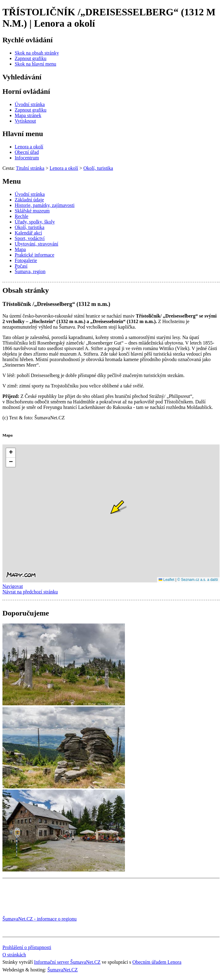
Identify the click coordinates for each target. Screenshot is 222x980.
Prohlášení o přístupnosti (27, 947)
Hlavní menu (23, 134)
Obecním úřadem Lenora (157, 962)
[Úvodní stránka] (30, 104)
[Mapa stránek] (28, 115)
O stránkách (14, 955)
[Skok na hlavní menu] (36, 64)
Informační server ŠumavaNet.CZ (67, 962)
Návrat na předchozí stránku (30, 592)
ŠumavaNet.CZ (63, 970)
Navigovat (13, 586)
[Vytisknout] (25, 121)
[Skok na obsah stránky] (37, 53)
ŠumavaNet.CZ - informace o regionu (40, 919)
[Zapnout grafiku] (31, 58)
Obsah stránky (26, 290)
